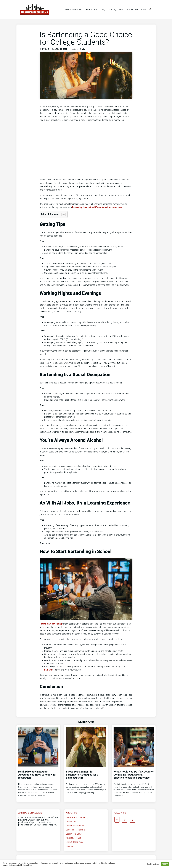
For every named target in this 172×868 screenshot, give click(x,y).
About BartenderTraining (77, 818)
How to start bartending (51, 624)
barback (48, 670)
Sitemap (70, 846)
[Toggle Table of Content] (62, 214)
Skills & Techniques (74, 9)
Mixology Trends (116, 9)
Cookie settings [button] (153, 864)
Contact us (71, 822)
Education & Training (96, 9)
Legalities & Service (75, 834)
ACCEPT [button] (165, 864)
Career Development (137, 9)
